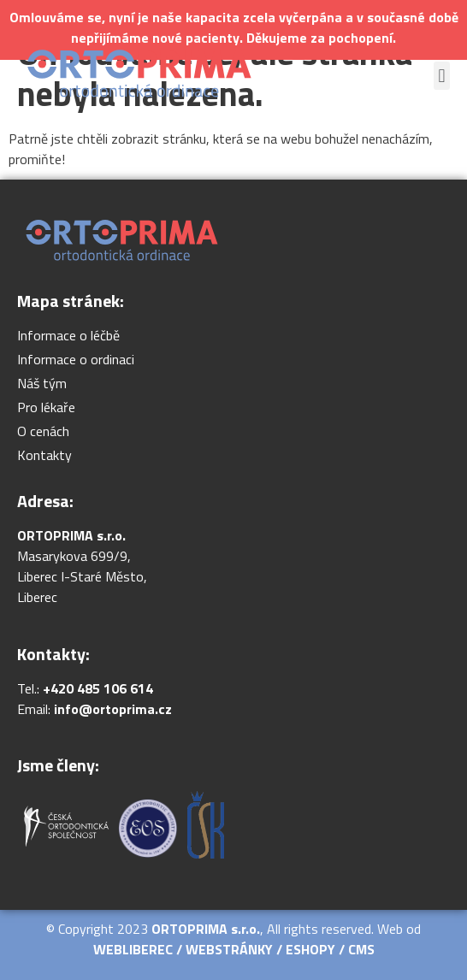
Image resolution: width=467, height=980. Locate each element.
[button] (442, 76)
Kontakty (44, 455)
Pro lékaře (46, 407)
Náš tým (42, 383)
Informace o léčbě (68, 335)
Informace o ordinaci (76, 359)
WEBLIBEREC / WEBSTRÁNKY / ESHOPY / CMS (234, 949)
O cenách (43, 431)
